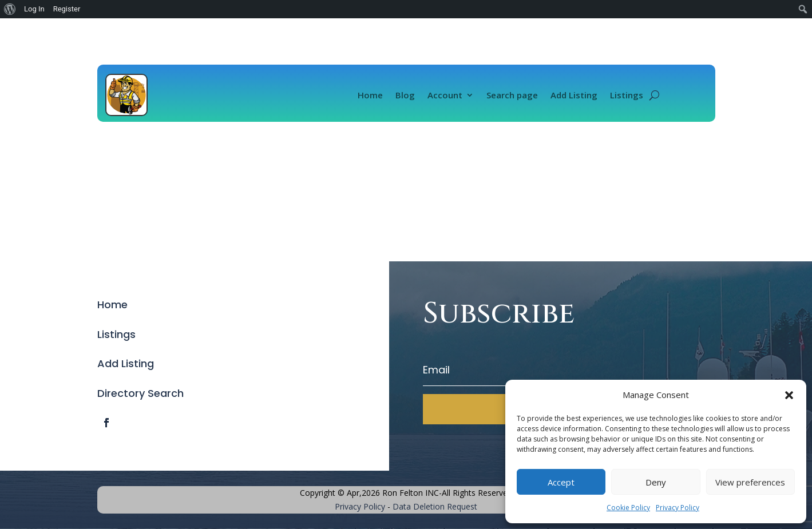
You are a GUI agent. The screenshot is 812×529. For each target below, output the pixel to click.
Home (370, 95)
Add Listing (574, 95)
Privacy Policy (678, 508)
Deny (656, 482)
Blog (405, 95)
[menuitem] (10, 9)
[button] (789, 395)
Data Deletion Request (435, 506)
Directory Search (140, 393)
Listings (627, 95)
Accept (561, 482)
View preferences (750, 482)
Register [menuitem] (67, 9)
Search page (512, 95)
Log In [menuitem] (34, 9)
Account (445, 95)
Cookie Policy (628, 508)
